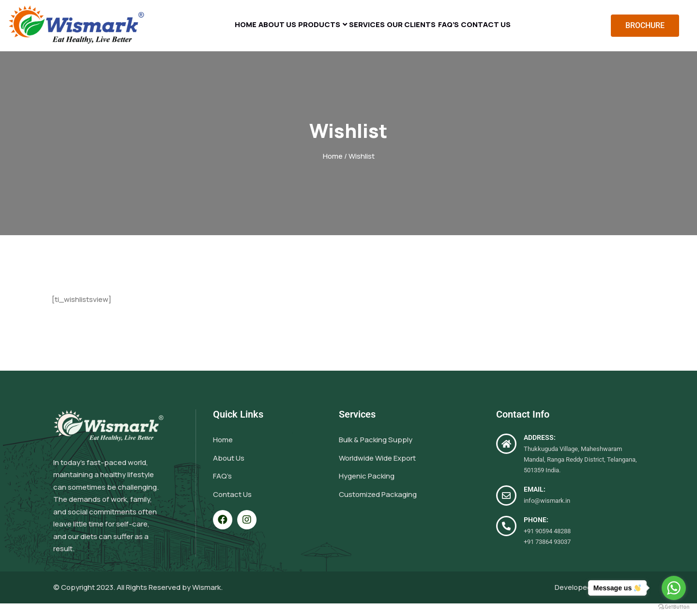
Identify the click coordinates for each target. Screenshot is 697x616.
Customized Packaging (378, 507)
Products (308, 32)
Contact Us (522, 32)
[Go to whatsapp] (674, 588)
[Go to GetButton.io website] (674, 606)
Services (367, 32)
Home (210, 32)
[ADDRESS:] (506, 457)
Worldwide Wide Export (377, 471)
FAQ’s (473, 32)
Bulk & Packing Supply (376, 453)
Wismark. (207, 600)
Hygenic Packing (367, 489)
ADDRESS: (540, 451)
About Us (254, 32)
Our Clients (424, 32)
